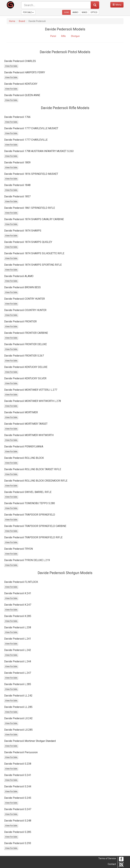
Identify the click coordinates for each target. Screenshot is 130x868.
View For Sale (11, 66)
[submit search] (95, 5)
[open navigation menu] (117, 5)
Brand (22, 21)
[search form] (56, 5)
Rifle (63, 36)
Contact (112, 864)
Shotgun (75, 36)
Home (12, 21)
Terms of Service (107, 858)
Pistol (53, 36)
